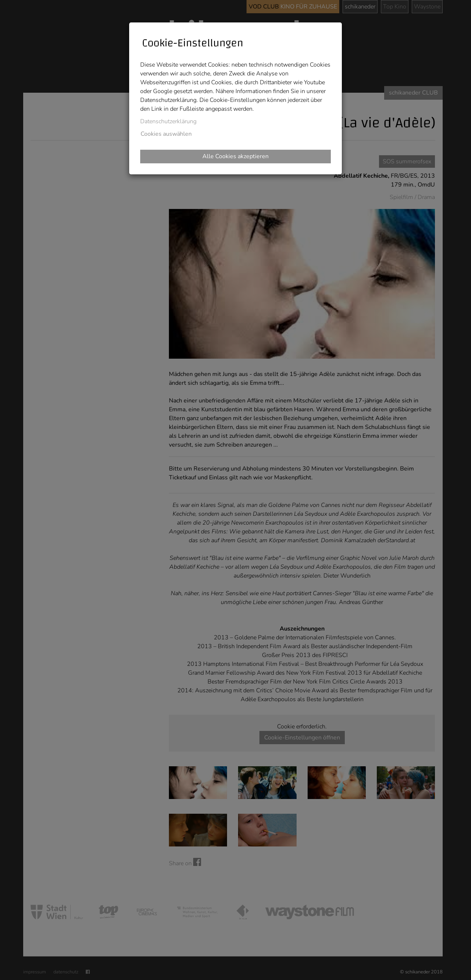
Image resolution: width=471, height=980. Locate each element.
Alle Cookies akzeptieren (235, 156)
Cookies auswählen (166, 134)
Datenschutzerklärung (168, 121)
